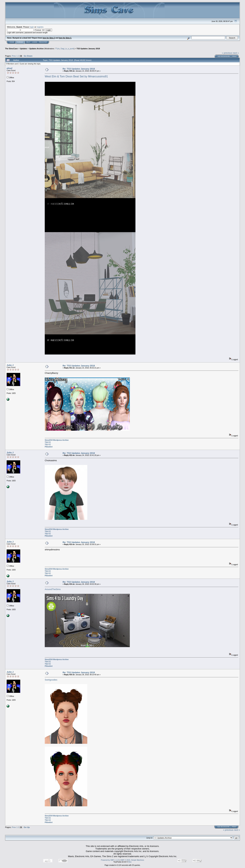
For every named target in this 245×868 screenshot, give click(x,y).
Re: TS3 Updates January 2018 (79, 69)
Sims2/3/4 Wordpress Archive (57, 440)
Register (43, 42)
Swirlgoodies (51, 680)
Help (28, 42)
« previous (227, 53)
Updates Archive (36, 49)
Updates (23, 49)
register (40, 27)
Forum (20, 42)
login (32, 27)
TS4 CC (48, 442)
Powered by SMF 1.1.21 (110, 860)
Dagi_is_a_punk (67, 49)
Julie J (10, 365)
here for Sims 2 (49, 38)
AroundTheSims (53, 589)
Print (234, 56)
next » (236, 53)
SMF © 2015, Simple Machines (132, 860)
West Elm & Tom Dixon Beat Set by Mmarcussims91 (76, 76)
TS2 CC (48, 445)
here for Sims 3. (65, 38)
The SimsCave (11, 49)
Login (35, 42)
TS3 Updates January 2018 (88, 49)
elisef (9, 68)
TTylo (57, 49)
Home (12, 42)
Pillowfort (49, 447)
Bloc (130, 862)
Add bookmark (224, 56)
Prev (14, 56)
